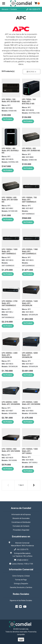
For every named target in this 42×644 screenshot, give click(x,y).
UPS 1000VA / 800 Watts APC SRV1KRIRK (11, 450)
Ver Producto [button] (8, 119)
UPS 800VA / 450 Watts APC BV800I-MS (31, 150)
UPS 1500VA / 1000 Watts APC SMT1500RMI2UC (10, 251)
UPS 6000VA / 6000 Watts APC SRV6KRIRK (11, 403)
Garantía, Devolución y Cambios (21, 587)
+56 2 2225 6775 (34, 9)
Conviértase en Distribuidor (21, 522)
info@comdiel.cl (22, 560)
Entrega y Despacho (21, 584)
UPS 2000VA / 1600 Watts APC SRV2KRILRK (30, 303)
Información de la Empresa (21, 514)
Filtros (32, 72)
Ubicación (5, 9)
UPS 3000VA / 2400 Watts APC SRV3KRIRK (31, 403)
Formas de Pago (21, 580)
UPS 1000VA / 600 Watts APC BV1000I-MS (10, 200)
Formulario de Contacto (21, 526)
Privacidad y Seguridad (21, 530)
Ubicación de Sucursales (21, 518)
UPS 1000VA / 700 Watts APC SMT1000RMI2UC (29, 200)
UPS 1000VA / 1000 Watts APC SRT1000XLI (30, 451)
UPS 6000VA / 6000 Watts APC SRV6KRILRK (30, 355)
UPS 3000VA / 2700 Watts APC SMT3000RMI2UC (10, 303)
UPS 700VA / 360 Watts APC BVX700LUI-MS (29, 102)
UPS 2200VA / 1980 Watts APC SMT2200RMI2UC (30, 251)
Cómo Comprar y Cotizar (21, 576)
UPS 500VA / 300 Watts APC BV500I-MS (11, 100)
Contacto (14, 9)
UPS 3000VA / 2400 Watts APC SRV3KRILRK (10, 355)
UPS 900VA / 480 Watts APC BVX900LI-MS (10, 151)
